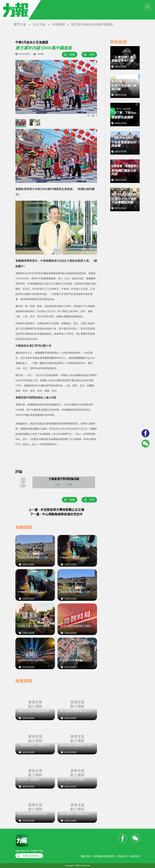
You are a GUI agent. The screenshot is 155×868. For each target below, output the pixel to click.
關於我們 (86, 856)
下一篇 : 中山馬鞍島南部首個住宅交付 (56, 514)
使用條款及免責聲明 (104, 856)
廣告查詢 (135, 856)
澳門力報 (20, 25)
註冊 (58, 484)
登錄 (70, 484)
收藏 (72, 54)
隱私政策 (123, 856)
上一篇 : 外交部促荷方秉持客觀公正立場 (56, 510)
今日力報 (39, 25)
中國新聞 (59, 25)
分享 (92, 54)
